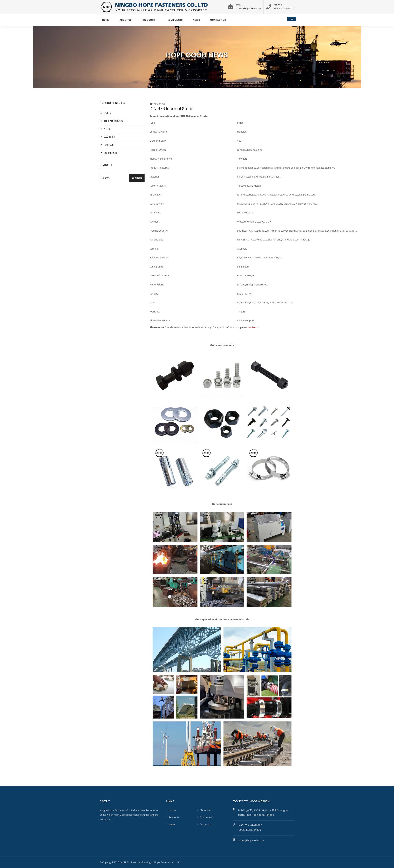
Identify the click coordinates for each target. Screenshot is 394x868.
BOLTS (107, 113)
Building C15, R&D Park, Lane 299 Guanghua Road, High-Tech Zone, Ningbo (264, 813)
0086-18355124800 (250, 830)
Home (106, 20)
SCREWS (109, 145)
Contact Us (218, 20)
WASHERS (109, 137)
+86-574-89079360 (250, 825)
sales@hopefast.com (248, 9)
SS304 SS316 (111, 153)
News (196, 20)
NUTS (107, 129)
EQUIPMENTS (175, 20)
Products (148, 20)
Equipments (207, 817)
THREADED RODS (113, 121)
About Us (125, 20)
